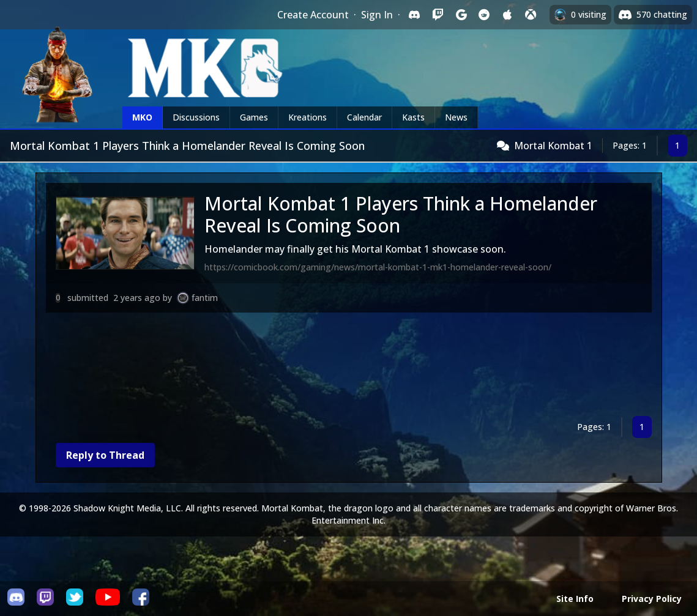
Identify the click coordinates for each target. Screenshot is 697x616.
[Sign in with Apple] (507, 15)
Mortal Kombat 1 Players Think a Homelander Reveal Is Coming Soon (401, 214)
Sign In (377, 15)
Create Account (313, 15)
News (456, 117)
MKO (142, 117)
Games (254, 117)
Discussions (196, 117)
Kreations (307, 117)
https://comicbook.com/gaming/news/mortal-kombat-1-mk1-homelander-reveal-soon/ (378, 267)
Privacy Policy (652, 599)
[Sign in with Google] (461, 15)
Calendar (364, 117)
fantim (205, 298)
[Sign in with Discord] (414, 15)
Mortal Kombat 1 (553, 146)
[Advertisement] (349, 367)
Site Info (575, 599)
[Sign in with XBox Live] (531, 15)
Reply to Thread (105, 455)
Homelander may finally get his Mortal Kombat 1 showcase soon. (355, 249)
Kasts (413, 117)
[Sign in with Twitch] (438, 15)
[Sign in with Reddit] (484, 15)
